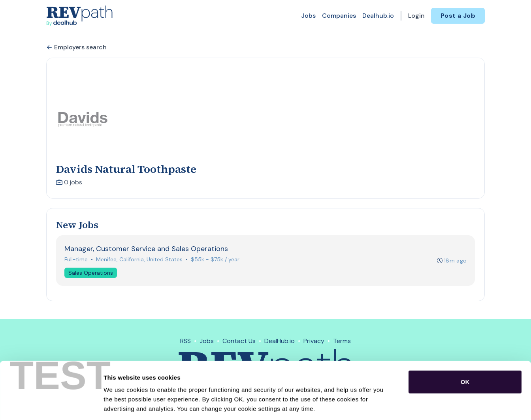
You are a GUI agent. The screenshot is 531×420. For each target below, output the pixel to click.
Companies (339, 16)
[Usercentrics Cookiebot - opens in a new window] (51, 405)
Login (416, 16)
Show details (415, 404)
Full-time (76, 259)
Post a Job (458, 16)
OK (465, 346)
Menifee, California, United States (139, 259)
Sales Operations (91, 273)
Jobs (308, 16)
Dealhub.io (378, 16)
